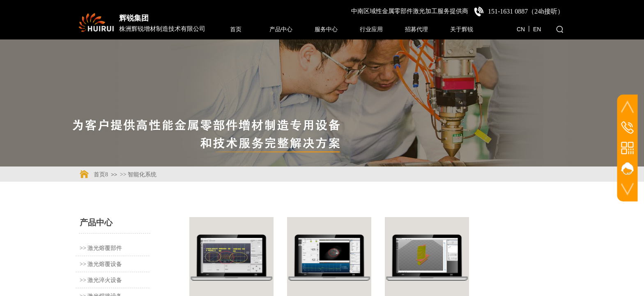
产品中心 (281, 29)
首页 (236, 29)
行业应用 (371, 29)
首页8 (101, 175)
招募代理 (416, 29)
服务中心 (326, 29)
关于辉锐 (462, 29)
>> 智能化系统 (138, 175)
